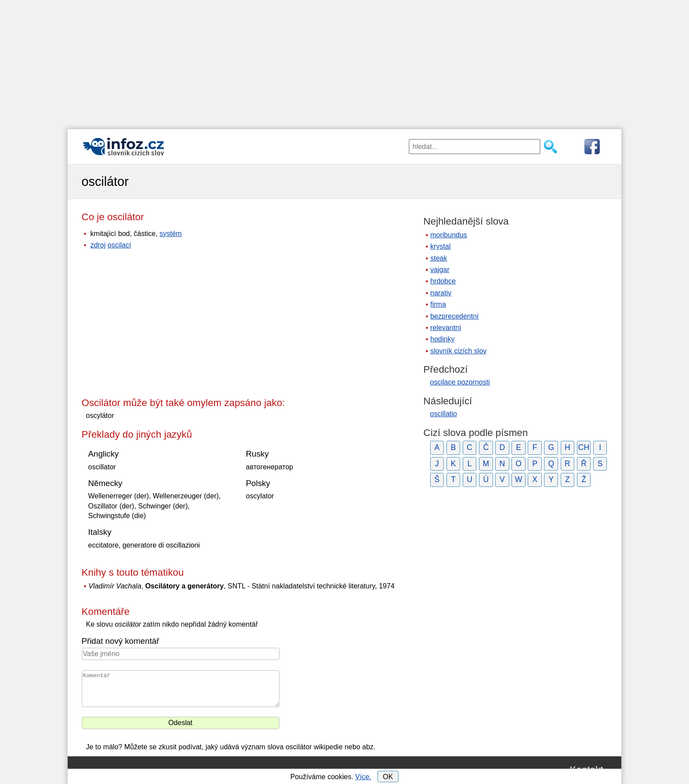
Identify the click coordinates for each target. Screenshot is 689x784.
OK (388, 777)
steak (439, 258)
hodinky (442, 339)
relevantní (446, 328)
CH (584, 447)
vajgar (440, 270)
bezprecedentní (454, 316)
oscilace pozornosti (460, 382)
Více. (363, 777)
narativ (441, 293)
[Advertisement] (344, 62)
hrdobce (443, 281)
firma (438, 304)
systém (171, 234)
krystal (440, 246)
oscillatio (444, 414)
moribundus (449, 235)
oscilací (119, 245)
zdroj (98, 245)
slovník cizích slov (458, 351)
